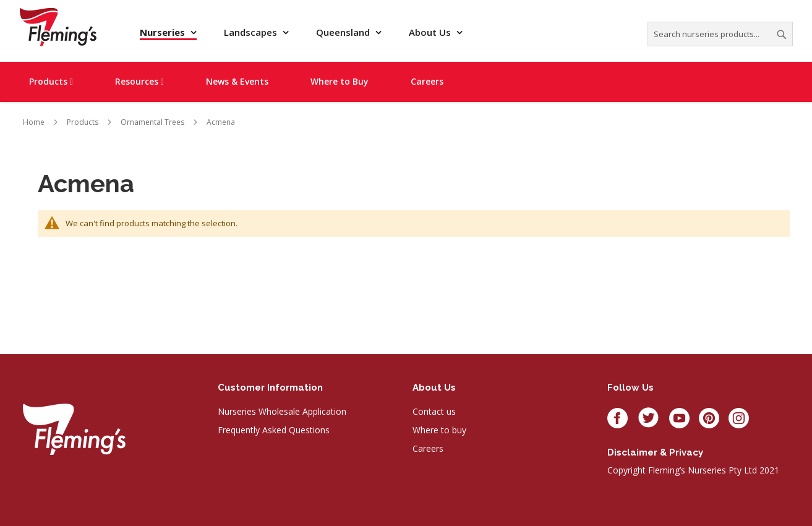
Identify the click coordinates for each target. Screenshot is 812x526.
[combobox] (720, 34)
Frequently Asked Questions (274, 430)
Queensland (344, 32)
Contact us (434, 411)
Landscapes (252, 32)
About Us (431, 32)
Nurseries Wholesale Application (282, 411)
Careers (428, 448)
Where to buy (439, 430)
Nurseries (164, 32)
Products (83, 122)
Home (34, 122)
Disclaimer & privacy (655, 452)
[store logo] (58, 27)
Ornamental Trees (152, 122)
